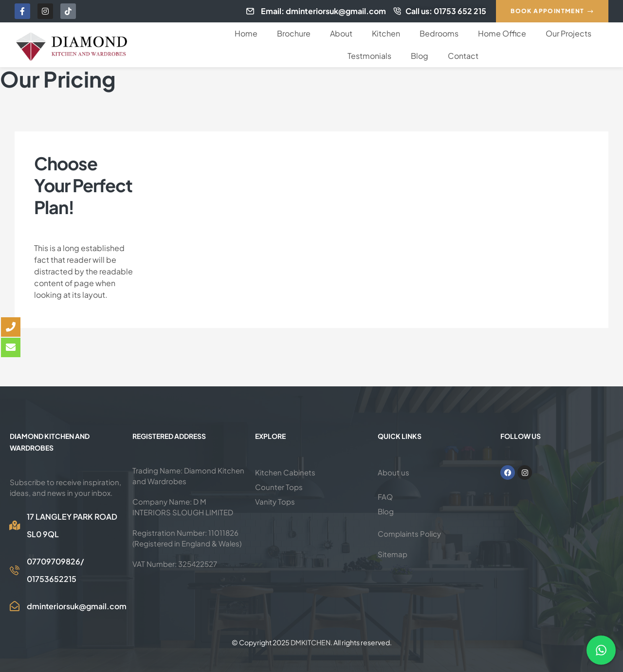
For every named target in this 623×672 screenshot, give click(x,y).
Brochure (294, 33)
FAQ (385, 497)
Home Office (502, 33)
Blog (420, 56)
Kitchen (386, 33)
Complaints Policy (409, 534)
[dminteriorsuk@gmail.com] (15, 606)
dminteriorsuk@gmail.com (77, 606)
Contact (463, 56)
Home (246, 33)
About (341, 33)
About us (394, 472)
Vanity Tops (275, 501)
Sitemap (393, 554)
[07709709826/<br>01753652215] (15, 570)
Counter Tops (279, 487)
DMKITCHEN (311, 642)
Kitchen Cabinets (285, 472)
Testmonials (369, 56)
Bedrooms (439, 33)
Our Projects (568, 33)
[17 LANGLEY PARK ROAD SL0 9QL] (15, 526)
